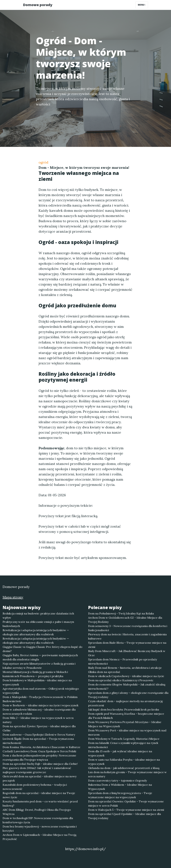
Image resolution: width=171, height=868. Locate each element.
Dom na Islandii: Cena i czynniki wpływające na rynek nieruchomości (123, 745)
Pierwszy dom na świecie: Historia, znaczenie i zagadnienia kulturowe (127, 636)
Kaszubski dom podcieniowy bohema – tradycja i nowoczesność (35, 787)
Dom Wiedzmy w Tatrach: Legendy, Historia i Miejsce (124, 739)
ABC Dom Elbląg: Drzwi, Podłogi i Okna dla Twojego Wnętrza (37, 812)
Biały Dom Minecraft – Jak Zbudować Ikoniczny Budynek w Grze (127, 653)
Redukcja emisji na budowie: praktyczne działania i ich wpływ (38, 616)
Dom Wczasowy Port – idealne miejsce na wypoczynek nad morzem (127, 732)
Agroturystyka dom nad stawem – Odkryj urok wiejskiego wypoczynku (41, 691)
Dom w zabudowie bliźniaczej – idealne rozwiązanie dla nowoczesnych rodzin (39, 712)
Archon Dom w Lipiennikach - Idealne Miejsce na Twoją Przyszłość (39, 837)
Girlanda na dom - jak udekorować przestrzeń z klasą (124, 768)
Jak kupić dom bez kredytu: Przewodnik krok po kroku (124, 709)
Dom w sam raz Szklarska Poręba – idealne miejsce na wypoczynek (124, 762)
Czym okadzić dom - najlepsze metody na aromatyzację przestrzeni (126, 703)
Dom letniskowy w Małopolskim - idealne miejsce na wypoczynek (37, 682)
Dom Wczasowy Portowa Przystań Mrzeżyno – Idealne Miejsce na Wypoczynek (125, 724)
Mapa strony (13, 597)
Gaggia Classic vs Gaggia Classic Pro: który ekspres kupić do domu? (42, 649)
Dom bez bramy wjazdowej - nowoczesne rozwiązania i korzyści (40, 828)
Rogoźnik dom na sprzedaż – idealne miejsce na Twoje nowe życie (39, 795)
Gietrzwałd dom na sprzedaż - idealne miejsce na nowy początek (40, 778)
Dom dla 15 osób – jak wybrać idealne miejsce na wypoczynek (120, 753)
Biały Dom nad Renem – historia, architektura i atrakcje (125, 668)
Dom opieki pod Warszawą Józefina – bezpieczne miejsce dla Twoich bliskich (126, 716)
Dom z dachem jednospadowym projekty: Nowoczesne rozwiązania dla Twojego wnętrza (39, 757)
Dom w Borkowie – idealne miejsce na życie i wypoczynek (40, 705)
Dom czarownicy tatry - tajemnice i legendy (117, 780)
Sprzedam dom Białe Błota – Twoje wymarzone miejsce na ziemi (127, 645)
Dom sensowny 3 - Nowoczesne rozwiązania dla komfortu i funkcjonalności (128, 628)
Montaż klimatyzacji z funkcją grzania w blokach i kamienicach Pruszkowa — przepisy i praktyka (35, 674)
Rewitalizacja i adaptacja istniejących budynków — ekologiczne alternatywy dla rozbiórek (36, 632)
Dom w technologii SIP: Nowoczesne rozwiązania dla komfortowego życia (38, 820)
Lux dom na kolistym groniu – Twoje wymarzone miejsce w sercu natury (127, 774)
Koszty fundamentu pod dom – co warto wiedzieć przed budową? (40, 803)
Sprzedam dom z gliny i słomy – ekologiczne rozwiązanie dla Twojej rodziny (128, 695)
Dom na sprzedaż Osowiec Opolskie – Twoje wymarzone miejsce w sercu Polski (126, 803)
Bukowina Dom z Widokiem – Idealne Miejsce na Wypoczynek (120, 787)
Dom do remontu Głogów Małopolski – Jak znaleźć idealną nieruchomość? (127, 686)
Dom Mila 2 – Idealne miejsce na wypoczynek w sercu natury (38, 720)
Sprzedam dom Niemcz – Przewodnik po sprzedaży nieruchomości (123, 661)
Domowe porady (38, 5)
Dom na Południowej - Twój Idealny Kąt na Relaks (121, 613)
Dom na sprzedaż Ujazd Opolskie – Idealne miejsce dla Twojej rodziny (125, 816)
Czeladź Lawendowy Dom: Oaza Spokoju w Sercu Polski (39, 751)
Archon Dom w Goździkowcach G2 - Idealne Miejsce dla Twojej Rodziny (125, 620)
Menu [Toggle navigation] (142, 5)
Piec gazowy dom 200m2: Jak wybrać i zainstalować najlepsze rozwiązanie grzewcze (37, 770)
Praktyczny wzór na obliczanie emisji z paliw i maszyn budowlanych (38, 624)
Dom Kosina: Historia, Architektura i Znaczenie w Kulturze (41, 747)
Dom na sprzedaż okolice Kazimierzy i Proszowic (121, 680)
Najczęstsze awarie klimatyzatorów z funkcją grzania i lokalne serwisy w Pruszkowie (39, 666)
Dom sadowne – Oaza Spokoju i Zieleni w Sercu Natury (39, 735)
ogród (43, 162)
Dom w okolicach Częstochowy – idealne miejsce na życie (126, 676)
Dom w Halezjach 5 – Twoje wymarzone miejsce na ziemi (126, 810)
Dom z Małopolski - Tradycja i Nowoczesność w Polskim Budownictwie (40, 699)
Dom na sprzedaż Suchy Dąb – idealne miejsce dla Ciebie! (40, 764)
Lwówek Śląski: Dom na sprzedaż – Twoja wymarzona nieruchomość (38, 741)
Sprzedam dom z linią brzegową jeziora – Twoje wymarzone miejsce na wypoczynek (120, 795)
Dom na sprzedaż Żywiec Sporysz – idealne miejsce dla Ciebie (39, 728)
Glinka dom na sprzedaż (104, 672)
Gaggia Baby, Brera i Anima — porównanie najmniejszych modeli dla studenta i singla (40, 657)
